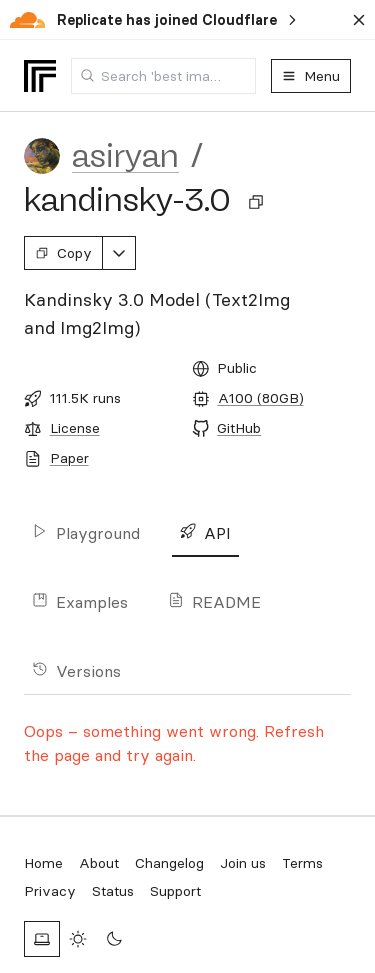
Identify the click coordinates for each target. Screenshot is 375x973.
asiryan (125, 156)
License (75, 428)
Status (113, 891)
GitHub (239, 428)
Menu (311, 76)
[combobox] (163, 76)
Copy (63, 253)
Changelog (169, 863)
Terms (302, 863)
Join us (243, 863)
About (99, 863)
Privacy (50, 891)
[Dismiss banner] (359, 20)
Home (43, 863)
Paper (69, 458)
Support (175, 891)
